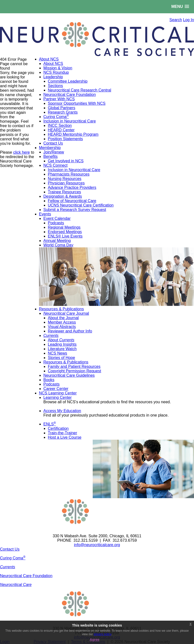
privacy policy (102, 634)
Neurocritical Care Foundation (26, 576)
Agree (95, 640)
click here (21, 152)
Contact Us (10, 549)
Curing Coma (13, 558)
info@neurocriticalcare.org (97, 545)
